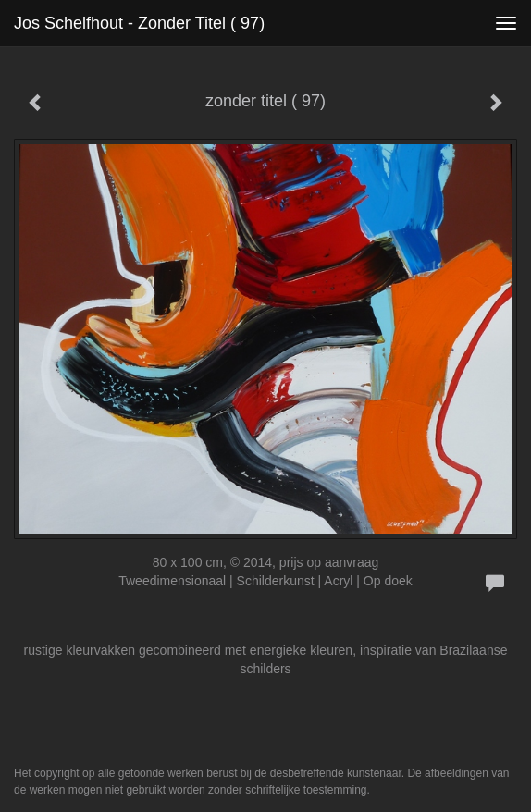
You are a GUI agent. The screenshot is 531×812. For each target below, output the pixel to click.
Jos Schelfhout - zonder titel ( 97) (139, 23)
